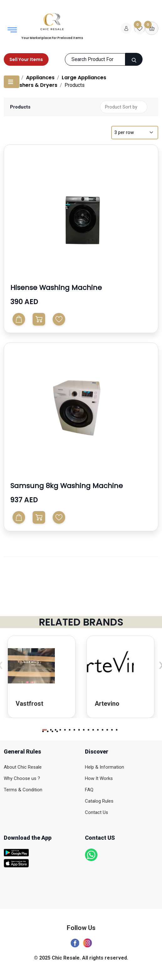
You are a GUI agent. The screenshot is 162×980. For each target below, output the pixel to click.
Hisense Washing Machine (56, 288)
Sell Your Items (26, 59)
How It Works (99, 778)
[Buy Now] (39, 319)
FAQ (89, 790)
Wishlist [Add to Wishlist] (59, 319)
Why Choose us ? (22, 778)
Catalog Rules (99, 801)
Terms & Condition (23, 790)
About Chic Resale (23, 767)
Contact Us (97, 812)
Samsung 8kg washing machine (67, 486)
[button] (44, 730)
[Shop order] (124, 107)
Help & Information (105, 767)
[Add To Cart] (19, 319)
